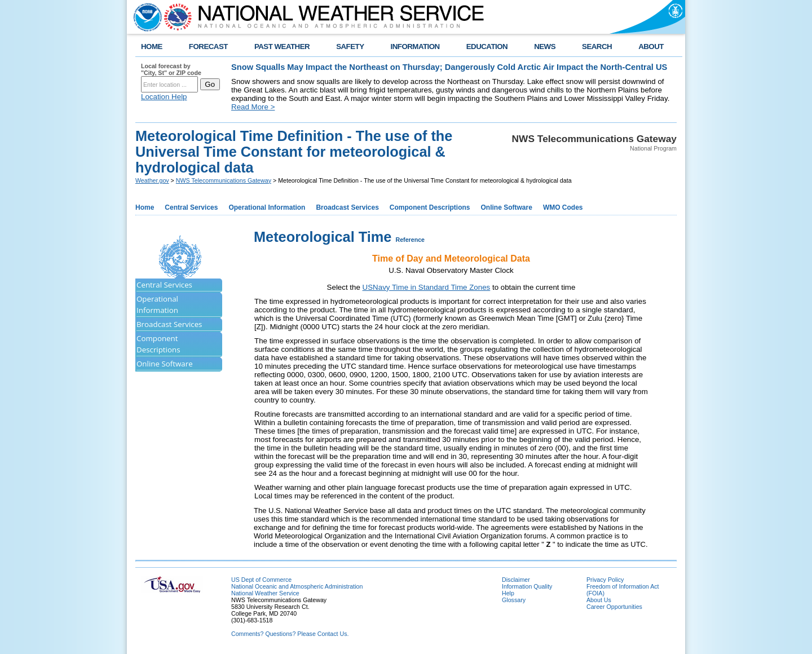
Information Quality (527, 586)
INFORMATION (415, 47)
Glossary (514, 600)
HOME (152, 47)
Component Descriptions (430, 207)
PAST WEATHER (282, 47)
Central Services (191, 207)
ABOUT (651, 47)
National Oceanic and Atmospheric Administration (297, 586)
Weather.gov (152, 180)
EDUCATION (487, 47)
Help (508, 593)
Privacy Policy (605, 580)
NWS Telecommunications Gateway (224, 180)
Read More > (253, 107)
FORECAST (208, 47)
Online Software (507, 207)
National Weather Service (265, 593)
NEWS (545, 47)
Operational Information (267, 207)
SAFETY (350, 47)
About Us (599, 600)
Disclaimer (516, 580)
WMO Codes (563, 207)
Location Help (164, 97)
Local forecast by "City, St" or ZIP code (171, 69)
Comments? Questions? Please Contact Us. (290, 634)
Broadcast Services (347, 207)
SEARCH (597, 47)
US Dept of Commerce (261, 580)
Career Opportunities (614, 607)
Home (145, 207)
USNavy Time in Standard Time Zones (427, 287)
